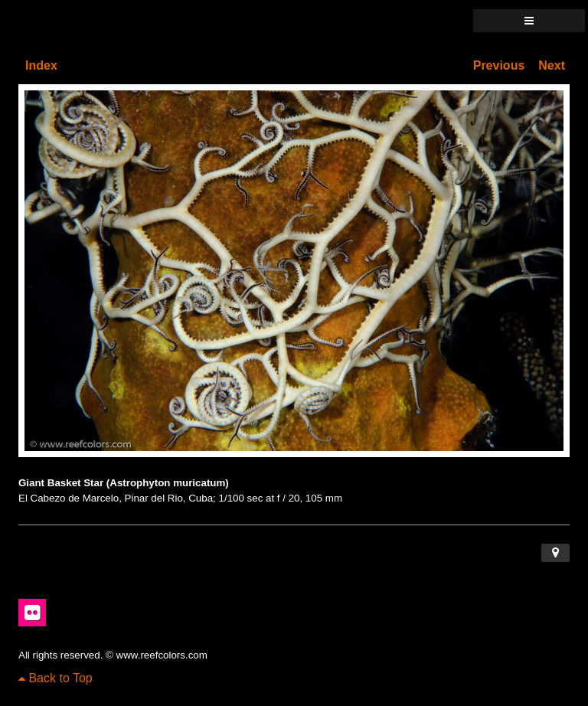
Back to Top (56, 678)
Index (41, 65)
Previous (499, 65)
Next (552, 65)
